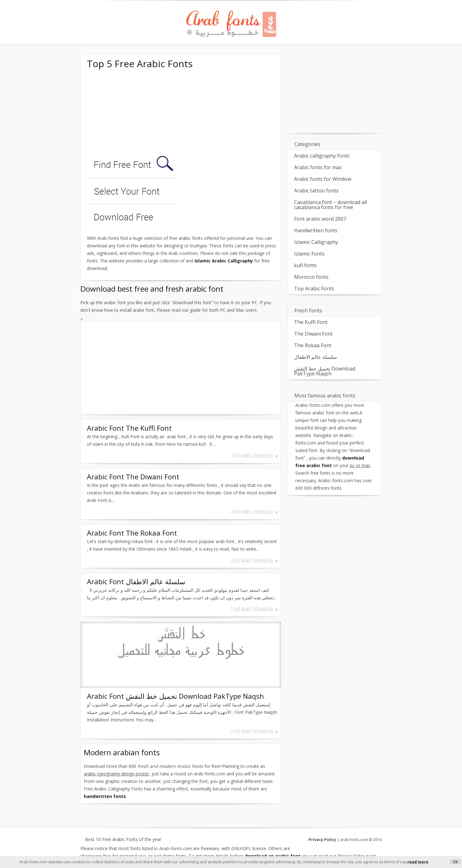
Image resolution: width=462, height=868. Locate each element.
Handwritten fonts (316, 230)
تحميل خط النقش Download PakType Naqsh (325, 371)
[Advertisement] (134, 112)
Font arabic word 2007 (320, 219)
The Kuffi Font (311, 322)
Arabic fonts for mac (318, 167)
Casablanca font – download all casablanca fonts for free (330, 205)
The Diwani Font (313, 334)
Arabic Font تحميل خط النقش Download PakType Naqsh (175, 696)
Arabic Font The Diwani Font (133, 477)
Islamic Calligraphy (316, 242)
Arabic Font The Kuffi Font (129, 428)
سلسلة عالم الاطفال (315, 357)
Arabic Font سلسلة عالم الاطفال (136, 581)
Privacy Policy (322, 840)
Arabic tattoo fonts (316, 191)
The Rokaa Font (313, 345)
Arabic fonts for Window (323, 179)
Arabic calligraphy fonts (322, 156)
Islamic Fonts (309, 254)
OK (455, 862)
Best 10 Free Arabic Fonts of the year (123, 839)
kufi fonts (305, 265)
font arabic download (252, 456)
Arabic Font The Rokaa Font (132, 533)
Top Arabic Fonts (314, 288)
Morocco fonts (311, 277)
